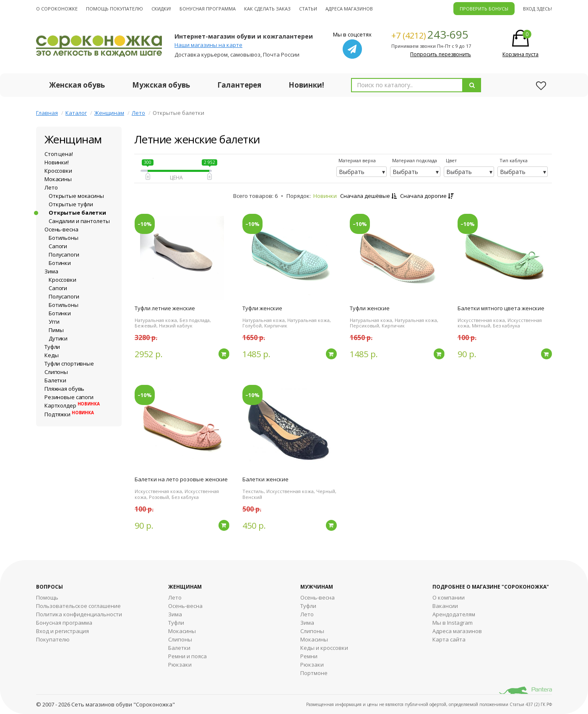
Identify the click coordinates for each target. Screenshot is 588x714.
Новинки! (306, 85)
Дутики (58, 338)
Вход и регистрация (62, 631)
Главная (47, 113)
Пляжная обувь (64, 389)
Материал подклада (415, 160)
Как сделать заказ (267, 9)
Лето (138, 113)
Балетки (55, 380)
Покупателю (53, 639)
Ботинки (60, 263)
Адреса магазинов (349, 9)
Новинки (325, 196)
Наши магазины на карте (208, 45)
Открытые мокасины (76, 196)
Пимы (56, 330)
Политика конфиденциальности (79, 614)
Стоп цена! (59, 154)
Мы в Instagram (453, 623)
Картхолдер (72, 405)
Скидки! (161, 9)
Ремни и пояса (187, 656)
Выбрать (352, 172)
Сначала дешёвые (368, 196)
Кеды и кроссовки (324, 648)
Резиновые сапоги (69, 397)
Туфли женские (262, 308)
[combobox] (407, 85)
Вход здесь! (537, 9)
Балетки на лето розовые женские (181, 479)
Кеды (51, 355)
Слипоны (56, 372)
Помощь (47, 597)
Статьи (308, 9)
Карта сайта (449, 639)
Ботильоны (64, 238)
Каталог (76, 113)
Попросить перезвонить (441, 54)
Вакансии (445, 606)
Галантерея (239, 85)
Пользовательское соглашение (78, 606)
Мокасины (58, 179)
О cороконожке (57, 9)
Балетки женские (265, 479)
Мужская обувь (161, 85)
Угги (54, 322)
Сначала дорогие (427, 196)
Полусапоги (64, 254)
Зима (51, 271)
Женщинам (109, 113)
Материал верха (357, 160)
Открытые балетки (77, 213)
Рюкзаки (180, 665)
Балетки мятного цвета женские (501, 308)
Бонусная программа (208, 9)
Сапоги (58, 246)
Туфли (52, 347)
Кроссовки (58, 171)
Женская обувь (77, 85)
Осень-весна (61, 229)
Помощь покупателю (114, 9)
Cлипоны (312, 631)
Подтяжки (69, 414)
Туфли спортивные (69, 363)
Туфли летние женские (165, 308)
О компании (449, 597)
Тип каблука (514, 160)
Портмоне (314, 673)
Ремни (309, 656)
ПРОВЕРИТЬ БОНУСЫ (484, 9)
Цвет (451, 160)
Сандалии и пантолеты (79, 221)
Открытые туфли (71, 204)
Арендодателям (454, 614)
